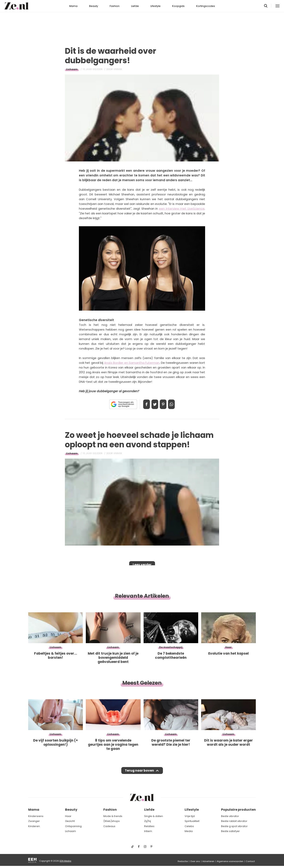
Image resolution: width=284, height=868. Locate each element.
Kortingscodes (206, 6)
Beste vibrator (230, 816)
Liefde (135, 6)
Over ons (195, 861)
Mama (73, 6)
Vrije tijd (190, 816)
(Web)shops (112, 821)
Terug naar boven (139, 772)
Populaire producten (238, 810)
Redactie (183, 861)
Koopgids (178, 6)
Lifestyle (156, 6)
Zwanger (34, 821)
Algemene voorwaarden (230, 861)
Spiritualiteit (192, 821)
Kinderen (34, 826)
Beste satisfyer (230, 831)
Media (189, 831)
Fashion (115, 6)
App (176, 404)
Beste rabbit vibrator (234, 821)
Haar (68, 816)
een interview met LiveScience (182, 209)
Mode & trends (113, 816)
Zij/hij (148, 821)
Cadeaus (109, 826)
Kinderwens (36, 816)
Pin (164, 404)
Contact (250, 861)
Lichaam (72, 69)
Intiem (148, 831)
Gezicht (70, 821)
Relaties (149, 826)
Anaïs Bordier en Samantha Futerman (132, 363)
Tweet (153, 404)
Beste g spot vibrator (234, 826)
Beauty (94, 6)
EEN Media (65, 861)
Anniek (118, 69)
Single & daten (154, 816)
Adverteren (208, 861)
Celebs (189, 826)
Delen (142, 404)
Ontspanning (73, 826)
